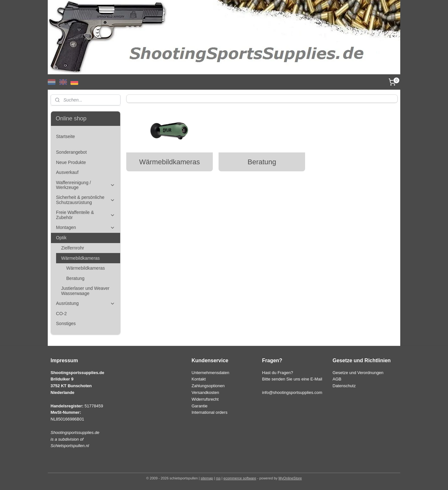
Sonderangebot (71, 152)
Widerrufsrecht (205, 399)
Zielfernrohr (73, 248)
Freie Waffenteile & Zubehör (86, 215)
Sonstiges (66, 323)
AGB (337, 379)
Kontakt (199, 379)
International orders (210, 412)
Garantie (200, 406)
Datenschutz (344, 386)
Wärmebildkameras (170, 162)
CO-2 (61, 314)
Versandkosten (205, 392)
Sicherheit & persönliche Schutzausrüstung (86, 200)
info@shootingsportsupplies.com (292, 392)
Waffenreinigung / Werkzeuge (86, 185)
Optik (86, 238)
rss (218, 478)
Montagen (86, 228)
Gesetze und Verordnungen (358, 373)
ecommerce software (240, 478)
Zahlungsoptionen (208, 386)
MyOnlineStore (290, 478)
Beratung (262, 162)
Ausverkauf (67, 172)
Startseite (66, 136)
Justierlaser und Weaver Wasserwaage (85, 291)
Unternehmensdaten (211, 373)
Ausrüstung (86, 303)
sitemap (207, 478)
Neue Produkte (71, 162)
